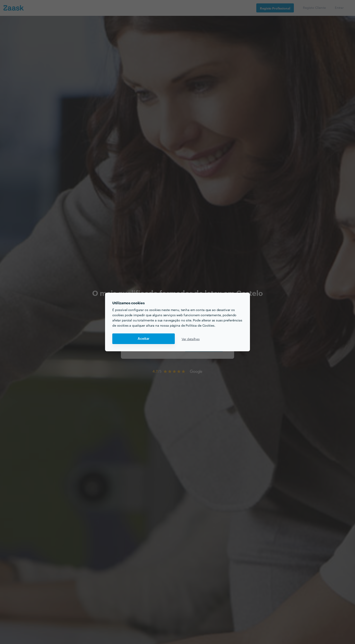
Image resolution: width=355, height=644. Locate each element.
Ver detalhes (191, 339)
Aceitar (144, 339)
